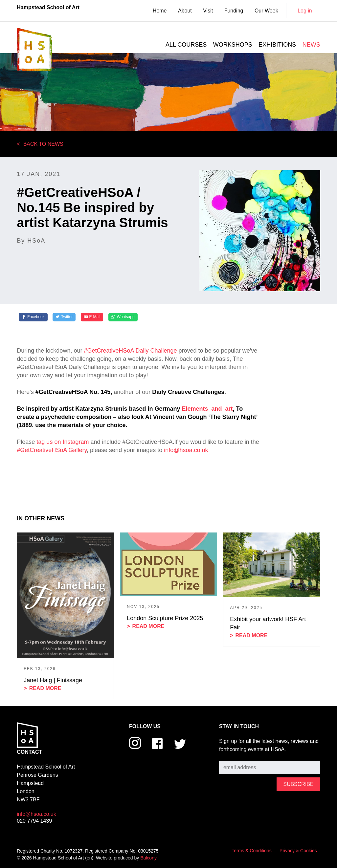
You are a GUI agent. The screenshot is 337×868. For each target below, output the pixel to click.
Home (160, 11)
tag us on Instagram (63, 442)
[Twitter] (64, 317)
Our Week (266, 11)
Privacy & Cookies (298, 851)
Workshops (233, 45)
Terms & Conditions (251, 851)
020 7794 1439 (34, 821)
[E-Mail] (92, 317)
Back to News (43, 144)
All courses (186, 45)
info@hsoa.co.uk (186, 450)
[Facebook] (33, 317)
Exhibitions (277, 45)
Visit (208, 11)
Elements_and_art (207, 409)
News (311, 45)
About (185, 11)
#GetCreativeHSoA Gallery (52, 450)
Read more (45, 688)
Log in (305, 11)
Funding (234, 11)
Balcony (148, 858)
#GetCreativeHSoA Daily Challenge (130, 351)
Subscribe (231, 756)
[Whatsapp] (123, 317)
